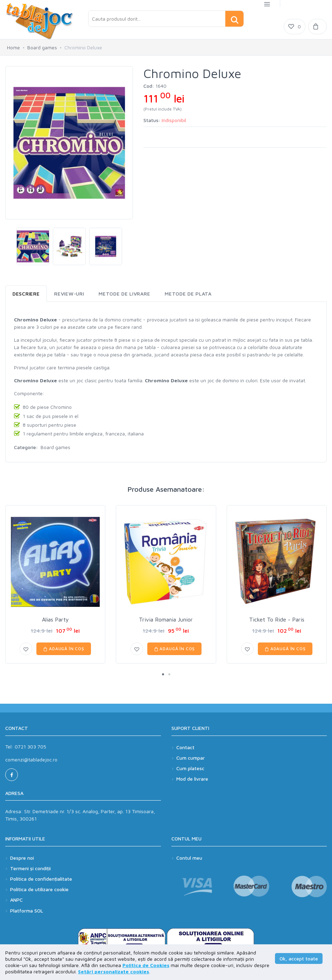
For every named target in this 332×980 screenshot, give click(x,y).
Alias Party (55, 619)
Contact (185, 747)
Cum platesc (190, 768)
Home (13, 47)
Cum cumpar (190, 758)
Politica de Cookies (146, 965)
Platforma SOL (27, 913)
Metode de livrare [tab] (124, 294)
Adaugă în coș (64, 649)
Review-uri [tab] (69, 294)
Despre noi (22, 860)
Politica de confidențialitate (41, 881)
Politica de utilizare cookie (39, 891)
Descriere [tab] (26, 294)
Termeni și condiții (30, 870)
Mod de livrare (192, 779)
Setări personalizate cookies (114, 971)
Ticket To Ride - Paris (277, 619)
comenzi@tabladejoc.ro (31, 759)
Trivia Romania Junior (166, 619)
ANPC (16, 902)
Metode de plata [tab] (188, 294)
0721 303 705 (30, 747)
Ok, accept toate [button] (299, 958)
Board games (42, 47)
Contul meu (189, 860)
